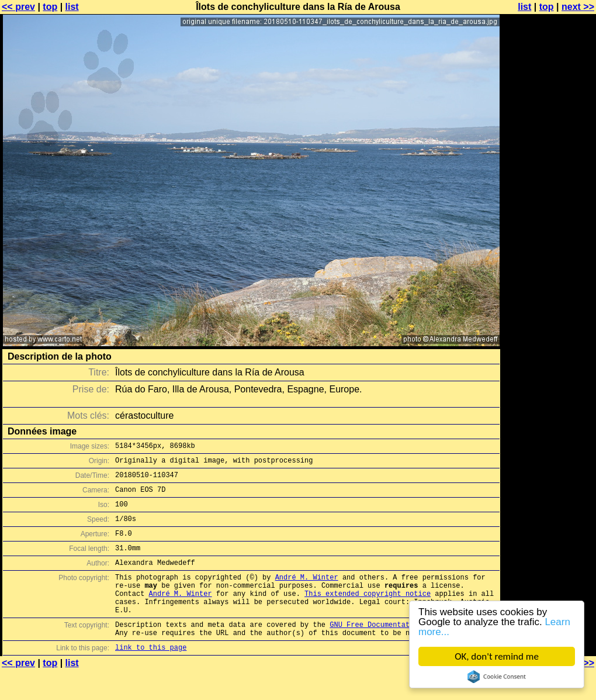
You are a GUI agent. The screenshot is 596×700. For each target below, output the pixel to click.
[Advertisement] (549, 289)
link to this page (151, 677)
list (72, 7)
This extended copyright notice (368, 614)
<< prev (18, 7)
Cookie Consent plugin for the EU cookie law (497, 677)
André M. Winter (307, 594)
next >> (578, 7)
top (50, 7)
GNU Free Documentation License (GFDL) (407, 651)
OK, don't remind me (497, 656)
